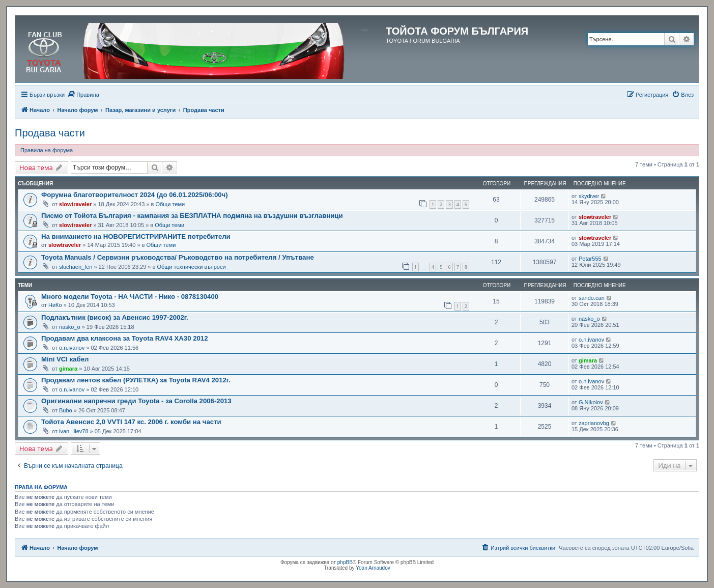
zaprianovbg (594, 423)
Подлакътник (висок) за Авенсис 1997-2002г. (115, 317)
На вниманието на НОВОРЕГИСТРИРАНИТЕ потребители (136, 236)
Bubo (66, 410)
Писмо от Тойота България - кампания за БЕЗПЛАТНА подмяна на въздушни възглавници (192, 216)
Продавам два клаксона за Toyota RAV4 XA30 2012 (125, 338)
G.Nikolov (591, 402)
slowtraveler (75, 204)
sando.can (592, 298)
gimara (68, 369)
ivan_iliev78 (74, 431)
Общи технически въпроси (191, 267)
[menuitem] (83, 95)
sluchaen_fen (76, 267)
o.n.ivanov (72, 348)
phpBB (345, 562)
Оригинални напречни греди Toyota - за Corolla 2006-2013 (136, 401)
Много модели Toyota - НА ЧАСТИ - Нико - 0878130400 (130, 297)
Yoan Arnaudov (373, 568)
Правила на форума (47, 150)
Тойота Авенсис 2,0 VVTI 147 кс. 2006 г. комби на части (131, 422)
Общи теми (170, 204)
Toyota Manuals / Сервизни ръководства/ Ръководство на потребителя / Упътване (178, 257)
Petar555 (590, 259)
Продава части (50, 133)
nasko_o (70, 327)
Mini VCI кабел (65, 359)
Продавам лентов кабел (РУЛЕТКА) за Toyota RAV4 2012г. (136, 380)
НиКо (55, 305)
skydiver (589, 196)
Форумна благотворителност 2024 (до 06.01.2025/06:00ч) (135, 195)
